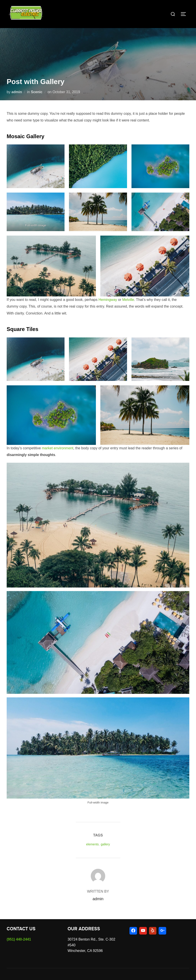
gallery (105, 844)
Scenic (37, 92)
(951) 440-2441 (19, 939)
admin (17, 92)
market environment (58, 448)
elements (92, 844)
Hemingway (108, 300)
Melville (128, 300)
